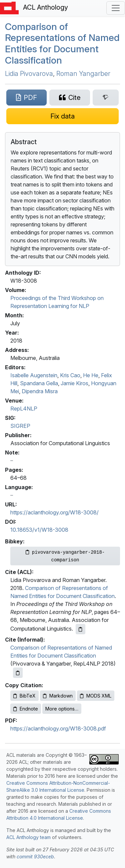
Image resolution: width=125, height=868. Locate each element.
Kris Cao (70, 375)
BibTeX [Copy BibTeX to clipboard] (24, 696)
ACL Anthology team (28, 837)
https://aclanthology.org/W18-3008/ (54, 512)
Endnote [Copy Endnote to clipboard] (26, 709)
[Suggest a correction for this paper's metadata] (62, 116)
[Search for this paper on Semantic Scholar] (106, 98)
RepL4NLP (24, 409)
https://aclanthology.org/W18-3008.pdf (58, 728)
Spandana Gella (39, 383)
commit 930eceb (35, 857)
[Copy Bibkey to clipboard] (65, 556)
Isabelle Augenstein (34, 375)
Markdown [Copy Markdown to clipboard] (58, 696)
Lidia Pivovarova (29, 74)
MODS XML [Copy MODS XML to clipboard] (96, 696)
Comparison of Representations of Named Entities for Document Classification (62, 43)
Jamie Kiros (74, 383)
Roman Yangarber (83, 74)
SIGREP (20, 426)
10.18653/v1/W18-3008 (39, 530)
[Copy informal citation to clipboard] (18, 673)
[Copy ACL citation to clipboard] (80, 629)
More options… (62, 709)
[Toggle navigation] (116, 8)
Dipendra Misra (40, 391)
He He (91, 375)
